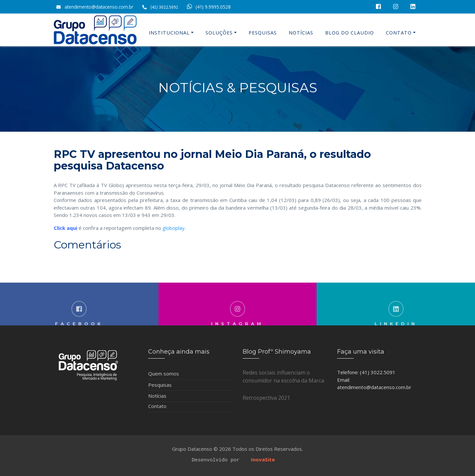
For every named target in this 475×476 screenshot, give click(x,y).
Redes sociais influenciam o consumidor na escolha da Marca (283, 376)
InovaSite (263, 459)
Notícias (301, 33)
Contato (399, 33)
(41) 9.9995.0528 (208, 7)
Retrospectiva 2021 (266, 398)
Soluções (219, 33)
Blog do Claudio (350, 33)
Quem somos (164, 374)
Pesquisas (263, 33)
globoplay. (174, 228)
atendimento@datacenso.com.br (99, 7)
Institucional (169, 33)
